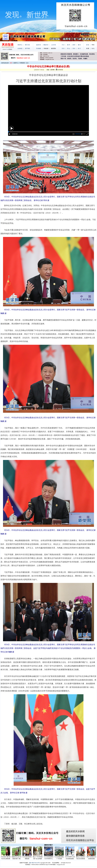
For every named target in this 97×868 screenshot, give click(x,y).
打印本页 (59, 70)
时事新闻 (22, 63)
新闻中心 (16, 63)
